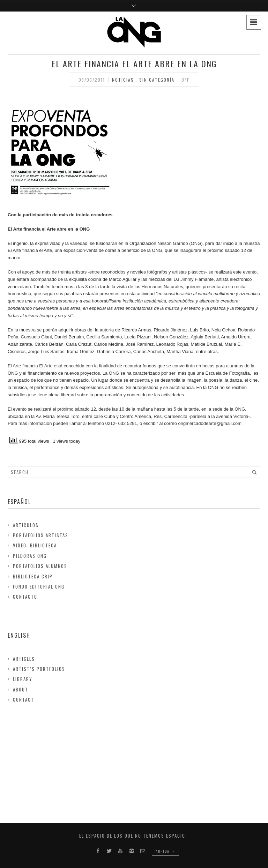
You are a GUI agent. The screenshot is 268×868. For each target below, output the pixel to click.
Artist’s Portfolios (39, 669)
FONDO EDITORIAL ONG (39, 586)
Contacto (25, 597)
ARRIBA (165, 851)
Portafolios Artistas (41, 535)
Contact (24, 699)
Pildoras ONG (30, 556)
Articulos (26, 525)
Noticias (123, 80)
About (21, 689)
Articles (24, 659)
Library (23, 679)
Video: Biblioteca (35, 545)
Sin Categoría (157, 80)
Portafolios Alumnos (40, 566)
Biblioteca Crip (33, 576)
